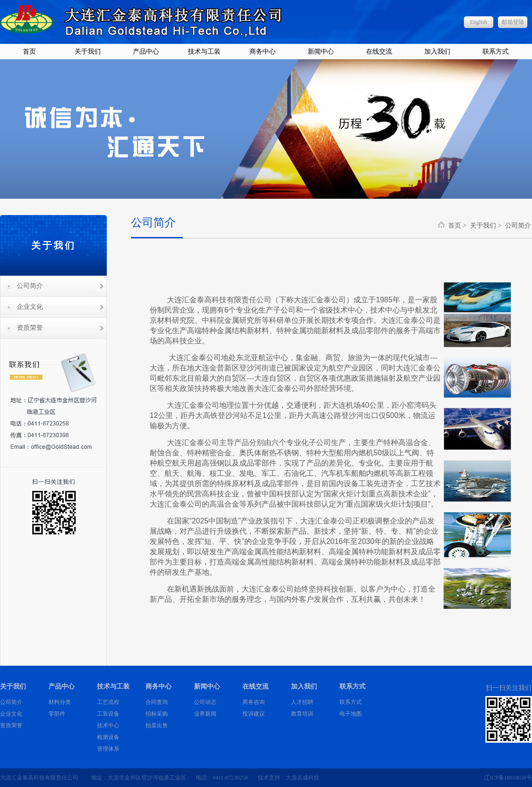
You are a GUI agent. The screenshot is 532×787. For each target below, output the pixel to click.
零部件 (57, 714)
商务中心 (263, 52)
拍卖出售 (157, 725)
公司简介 (30, 286)
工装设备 (108, 714)
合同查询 (157, 702)
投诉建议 (254, 714)
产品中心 (146, 52)
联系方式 (496, 52)
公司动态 (205, 702)
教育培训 (302, 714)
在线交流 (379, 52)
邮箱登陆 (513, 22)
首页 (29, 52)
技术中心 (108, 725)
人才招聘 (302, 702)
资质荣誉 (30, 328)
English (479, 22)
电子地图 (351, 714)
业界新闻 (205, 714)
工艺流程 (108, 702)
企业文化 (30, 307)
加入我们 (437, 52)
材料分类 (60, 702)
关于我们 (88, 52)
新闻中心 (321, 52)
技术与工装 (204, 52)
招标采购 (157, 714)
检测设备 (108, 737)
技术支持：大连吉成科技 (289, 778)
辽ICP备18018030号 (508, 778)
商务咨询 (254, 702)
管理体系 (108, 749)
